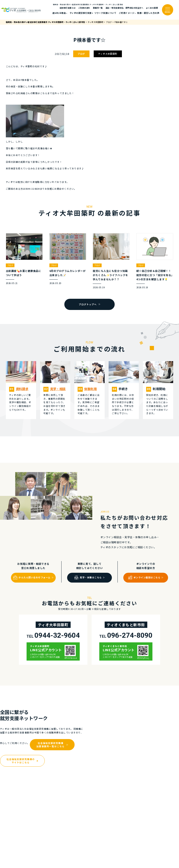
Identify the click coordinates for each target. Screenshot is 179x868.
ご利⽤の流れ (84, 8)
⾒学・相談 (58, 389)
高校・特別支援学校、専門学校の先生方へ (124, 8)
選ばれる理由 (59, 13)
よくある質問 (152, 8)
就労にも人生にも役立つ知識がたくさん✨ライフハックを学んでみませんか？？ (110, 275)
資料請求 (22, 389)
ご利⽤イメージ (127, 13)
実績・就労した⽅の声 (148, 13)
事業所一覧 (98, 8)
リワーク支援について (105, 13)
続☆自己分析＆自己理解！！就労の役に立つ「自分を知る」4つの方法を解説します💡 (155, 275)
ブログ (81, 54)
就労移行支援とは (68, 8)
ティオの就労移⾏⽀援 (81, 13)
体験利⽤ (90, 389)
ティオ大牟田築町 (108, 54)
